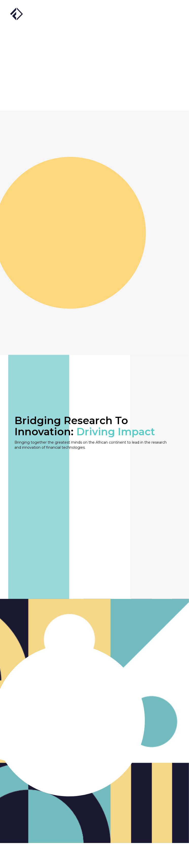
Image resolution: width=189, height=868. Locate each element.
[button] (171, 14)
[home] (16, 13)
